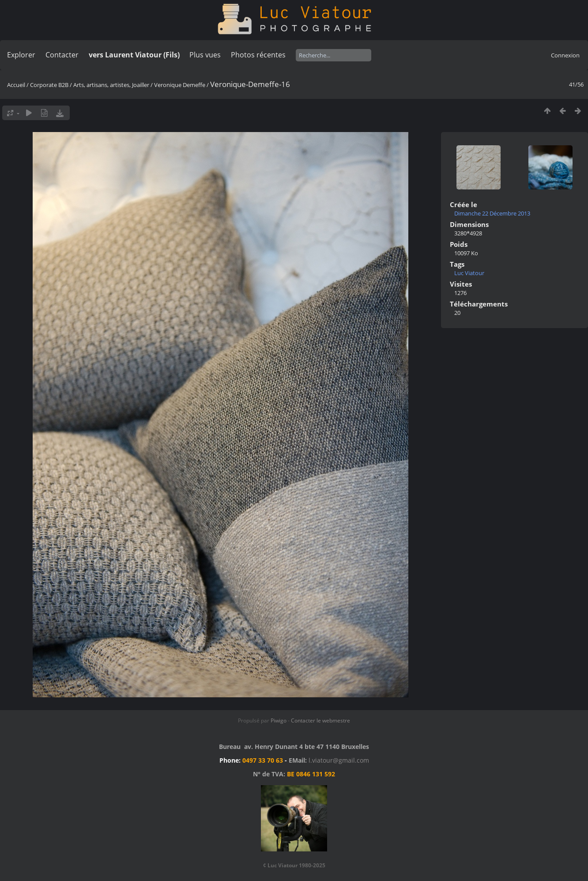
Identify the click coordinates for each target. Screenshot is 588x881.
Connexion (565, 55)
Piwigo (279, 720)
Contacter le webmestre (320, 720)
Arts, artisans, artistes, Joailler (111, 85)
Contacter (62, 55)
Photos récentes (258, 55)
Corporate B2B (49, 85)
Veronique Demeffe (180, 85)
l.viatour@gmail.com (339, 760)
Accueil (16, 85)
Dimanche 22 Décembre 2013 (492, 213)
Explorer (21, 55)
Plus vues (205, 55)
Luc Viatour (469, 273)
